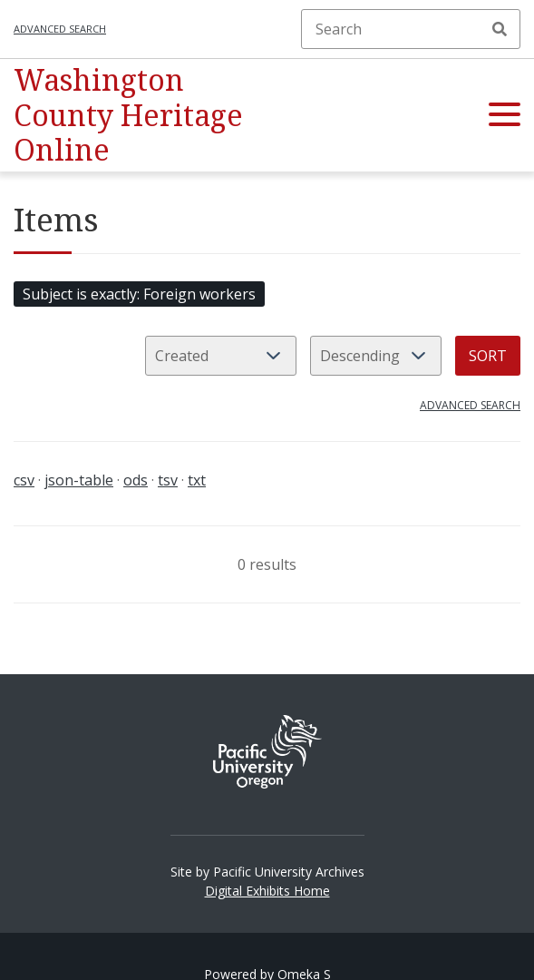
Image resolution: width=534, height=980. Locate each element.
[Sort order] (376, 356)
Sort (488, 356)
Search (500, 29)
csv (24, 480)
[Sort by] (221, 356)
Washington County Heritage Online (128, 114)
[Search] (411, 29)
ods (136, 480)
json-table (79, 480)
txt (197, 480)
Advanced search (60, 29)
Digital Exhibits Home (267, 891)
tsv (168, 480)
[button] (505, 115)
